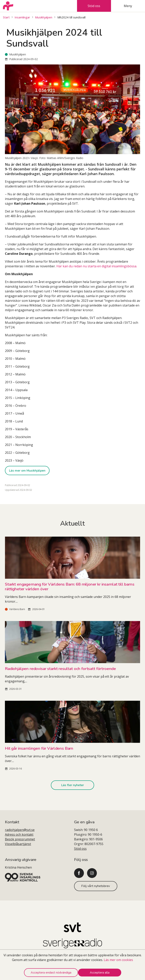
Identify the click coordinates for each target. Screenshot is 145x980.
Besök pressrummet (20, 839)
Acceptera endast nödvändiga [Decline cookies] (51, 973)
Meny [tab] (128, 6)
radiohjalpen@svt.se (20, 830)
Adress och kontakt (19, 834)
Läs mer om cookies (118, 960)
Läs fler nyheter (73, 785)
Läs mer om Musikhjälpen (27, 471)
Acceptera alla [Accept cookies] (100, 973)
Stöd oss (80, 849)
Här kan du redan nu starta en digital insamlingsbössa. (97, 266)
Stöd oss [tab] (94, 6)
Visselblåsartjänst (18, 844)
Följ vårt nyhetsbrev (96, 886)
